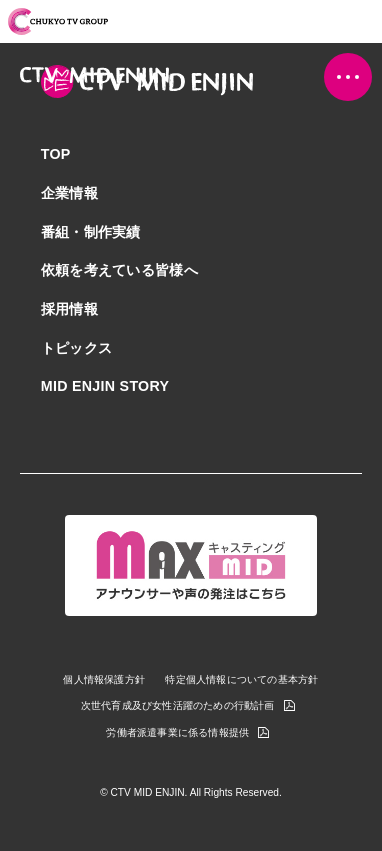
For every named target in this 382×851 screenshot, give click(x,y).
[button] (348, 77)
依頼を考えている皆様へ (119, 270)
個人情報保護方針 (104, 680)
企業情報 (69, 193)
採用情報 (69, 309)
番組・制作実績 (91, 232)
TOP (56, 154)
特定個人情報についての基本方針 (241, 680)
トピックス (76, 348)
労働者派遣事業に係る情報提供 (177, 733)
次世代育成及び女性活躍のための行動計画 (178, 706)
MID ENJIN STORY (105, 386)
